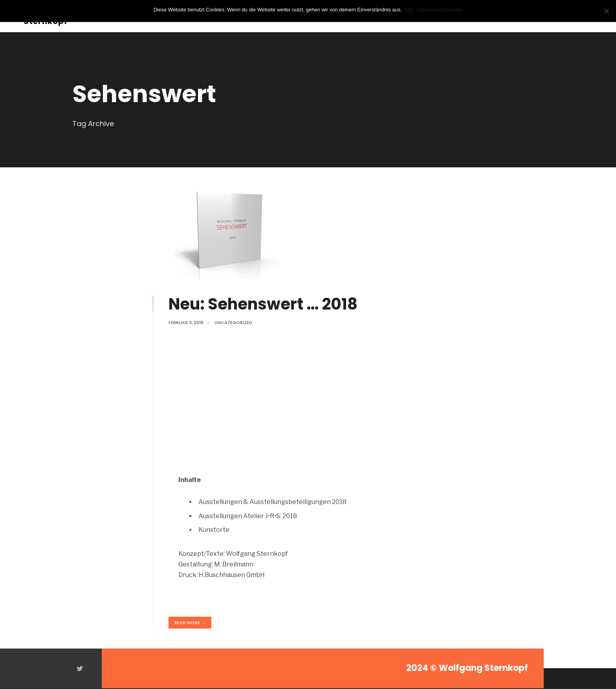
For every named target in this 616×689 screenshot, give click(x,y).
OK (410, 10)
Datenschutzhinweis (440, 10)
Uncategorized (233, 323)
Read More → (190, 623)
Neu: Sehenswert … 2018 (263, 304)
